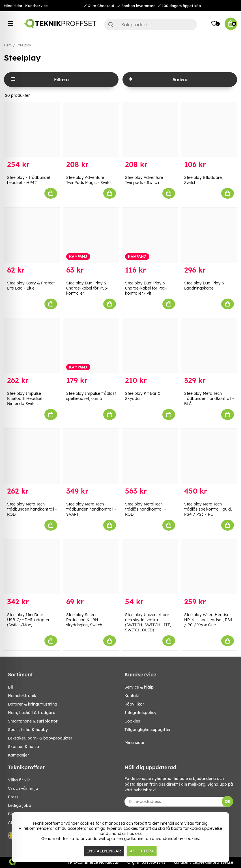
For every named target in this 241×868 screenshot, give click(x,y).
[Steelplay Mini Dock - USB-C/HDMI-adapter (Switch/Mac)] (32, 567)
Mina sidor (13, 6)
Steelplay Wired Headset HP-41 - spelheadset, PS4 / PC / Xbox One (208, 620)
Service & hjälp (139, 687)
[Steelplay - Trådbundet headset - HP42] (32, 130)
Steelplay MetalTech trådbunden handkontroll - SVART (91, 509)
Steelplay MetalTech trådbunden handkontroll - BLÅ (209, 398)
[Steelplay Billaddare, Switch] (209, 130)
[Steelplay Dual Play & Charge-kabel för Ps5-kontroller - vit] (150, 235)
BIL (10, 687)
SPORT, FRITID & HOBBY (28, 730)
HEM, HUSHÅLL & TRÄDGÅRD (32, 713)
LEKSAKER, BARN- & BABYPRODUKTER (40, 738)
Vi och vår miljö (23, 788)
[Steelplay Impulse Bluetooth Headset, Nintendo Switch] (32, 346)
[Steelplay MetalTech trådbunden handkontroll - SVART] (91, 456)
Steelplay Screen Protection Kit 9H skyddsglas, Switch (84, 620)
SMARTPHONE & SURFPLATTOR (33, 721)
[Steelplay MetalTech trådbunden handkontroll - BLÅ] (209, 346)
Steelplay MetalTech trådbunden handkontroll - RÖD (32, 509)
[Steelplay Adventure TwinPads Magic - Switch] (91, 130)
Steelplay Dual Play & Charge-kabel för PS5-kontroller (87, 288)
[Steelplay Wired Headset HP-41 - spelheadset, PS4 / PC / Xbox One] (209, 567)
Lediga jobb (20, 805)
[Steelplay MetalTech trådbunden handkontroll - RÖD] (32, 456)
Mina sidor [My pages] (135, 743)
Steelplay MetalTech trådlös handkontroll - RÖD (146, 509)
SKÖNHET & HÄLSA (23, 747)
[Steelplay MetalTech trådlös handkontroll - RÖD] (150, 456)
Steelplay (24, 45)
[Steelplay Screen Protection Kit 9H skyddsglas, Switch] (91, 567)
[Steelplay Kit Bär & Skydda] (150, 346)
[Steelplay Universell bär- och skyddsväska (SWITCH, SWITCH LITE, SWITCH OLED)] (150, 567)
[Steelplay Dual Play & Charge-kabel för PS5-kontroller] (91, 235)
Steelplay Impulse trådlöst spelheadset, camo (91, 396)
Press (13, 797)
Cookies (132, 721)
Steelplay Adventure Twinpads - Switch (144, 180)
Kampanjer (19, 755)
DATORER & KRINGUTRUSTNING (33, 704)
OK (228, 801)
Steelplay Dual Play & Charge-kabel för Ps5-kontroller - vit (146, 288)
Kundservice (36, 6)
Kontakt (132, 696)
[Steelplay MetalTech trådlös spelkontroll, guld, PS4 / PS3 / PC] (209, 456)
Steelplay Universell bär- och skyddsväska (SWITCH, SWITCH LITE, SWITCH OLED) (148, 622)
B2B (12, 814)
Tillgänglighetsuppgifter (148, 730)
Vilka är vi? (19, 780)
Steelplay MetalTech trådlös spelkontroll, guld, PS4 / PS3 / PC (208, 509)
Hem (8, 45)
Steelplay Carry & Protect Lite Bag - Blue (31, 286)
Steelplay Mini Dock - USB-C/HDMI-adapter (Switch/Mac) (28, 620)
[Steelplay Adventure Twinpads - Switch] (150, 130)
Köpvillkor (134, 704)
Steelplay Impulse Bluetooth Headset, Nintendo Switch (25, 398)
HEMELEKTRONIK (22, 696)
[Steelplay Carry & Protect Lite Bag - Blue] (32, 235)
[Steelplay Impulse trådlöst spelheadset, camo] (91, 346)
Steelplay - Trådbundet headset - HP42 (29, 180)
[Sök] (151, 25)
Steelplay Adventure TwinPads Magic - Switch (89, 180)
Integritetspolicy (140, 713)
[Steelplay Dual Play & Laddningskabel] (209, 235)
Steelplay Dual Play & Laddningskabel (204, 286)
